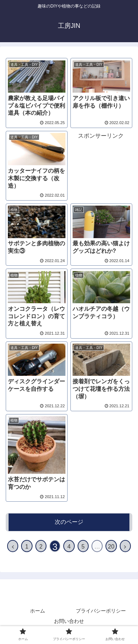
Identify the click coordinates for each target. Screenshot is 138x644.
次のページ (69, 522)
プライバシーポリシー (101, 611)
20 (111, 547)
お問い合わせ (69, 621)
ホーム (38, 611)
